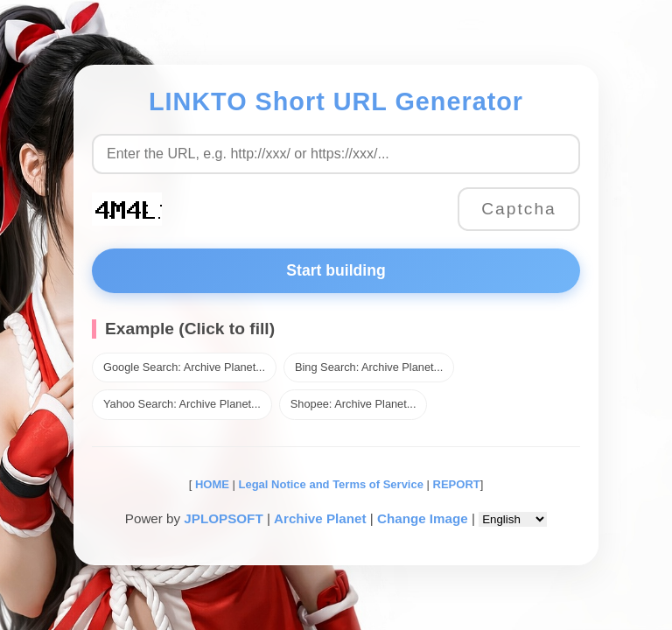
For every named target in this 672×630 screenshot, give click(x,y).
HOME (210, 484)
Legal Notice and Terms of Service (331, 484)
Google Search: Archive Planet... (184, 367)
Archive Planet (320, 518)
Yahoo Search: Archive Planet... (182, 404)
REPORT (457, 484)
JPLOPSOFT (223, 518)
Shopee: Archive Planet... (353, 404)
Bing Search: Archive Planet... (369, 367)
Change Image (423, 518)
